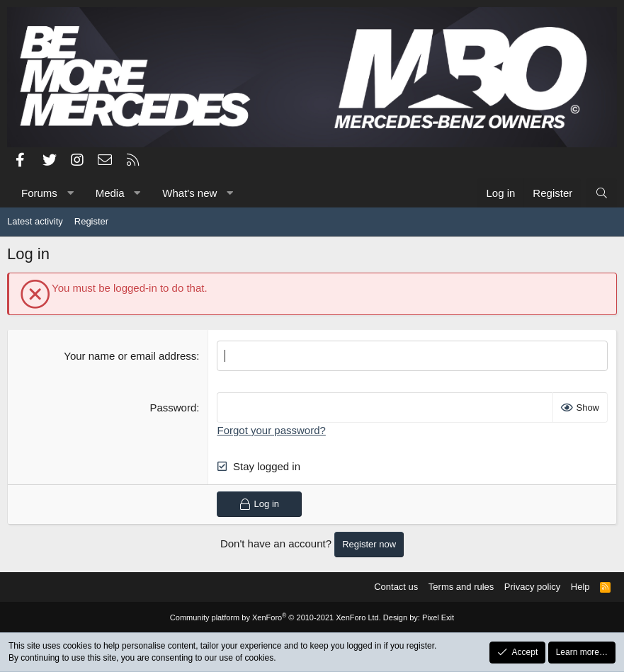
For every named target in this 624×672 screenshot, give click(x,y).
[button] (70, 193)
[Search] (602, 193)
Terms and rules (461, 587)
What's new (189, 193)
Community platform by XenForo (276, 617)
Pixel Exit (438, 617)
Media (110, 193)
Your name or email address (130, 356)
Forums (39, 193)
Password (173, 408)
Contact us (396, 587)
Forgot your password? (271, 430)
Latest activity (35, 221)
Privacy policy (532, 587)
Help (580, 587)
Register (91, 221)
